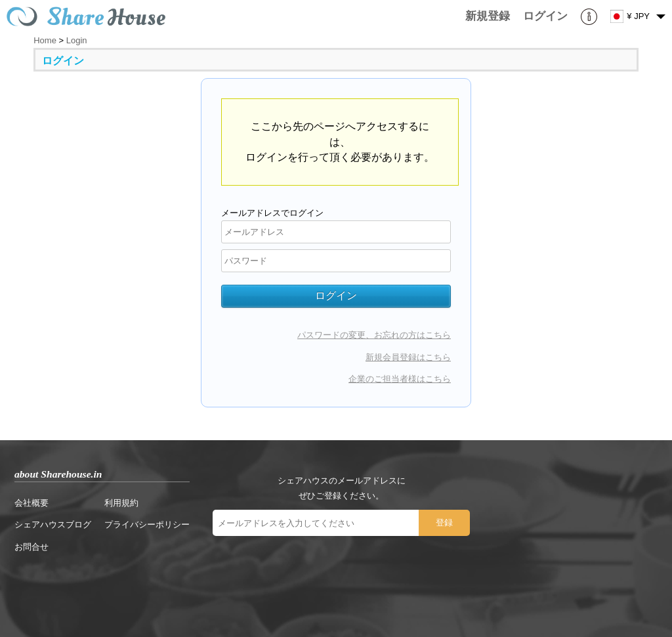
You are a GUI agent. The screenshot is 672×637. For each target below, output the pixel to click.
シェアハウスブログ (53, 524)
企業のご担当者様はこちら (400, 379)
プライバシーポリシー (147, 524)
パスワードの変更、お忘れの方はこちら (374, 335)
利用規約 (121, 503)
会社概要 (31, 503)
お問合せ (31, 547)
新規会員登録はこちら (408, 357)
